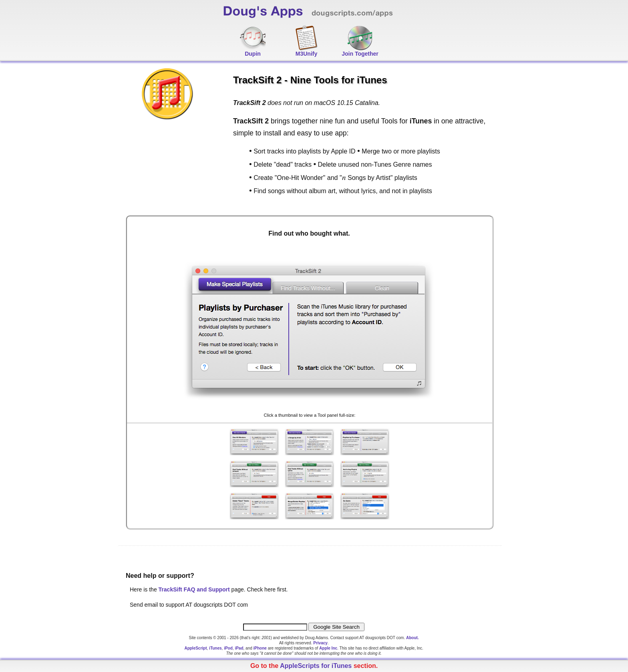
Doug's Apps (322, 14)
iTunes (215, 648)
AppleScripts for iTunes (316, 666)
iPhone (260, 648)
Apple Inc (328, 648)
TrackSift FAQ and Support (194, 589)
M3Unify (306, 54)
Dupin (253, 54)
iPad (239, 648)
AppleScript (195, 648)
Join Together (360, 54)
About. (413, 638)
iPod (228, 648)
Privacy (320, 643)
